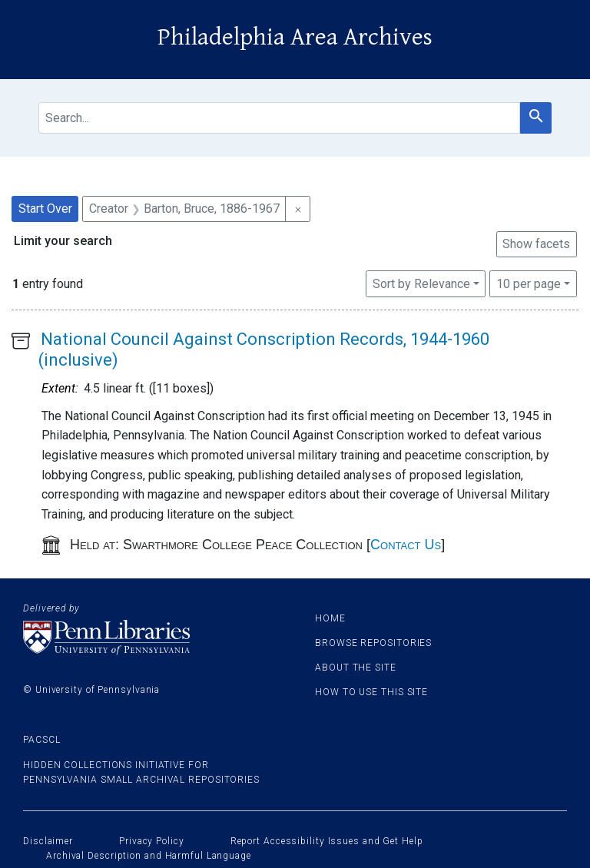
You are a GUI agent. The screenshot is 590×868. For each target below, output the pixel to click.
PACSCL (41, 740)
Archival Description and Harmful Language (149, 856)
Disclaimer (48, 841)
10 (529, 283)
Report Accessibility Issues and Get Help (327, 841)
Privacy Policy (152, 841)
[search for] (279, 118)
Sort (421, 284)
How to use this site (371, 692)
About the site (356, 668)
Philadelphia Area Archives (295, 37)
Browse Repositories (373, 643)
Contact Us (406, 545)
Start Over (45, 209)
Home (330, 618)
